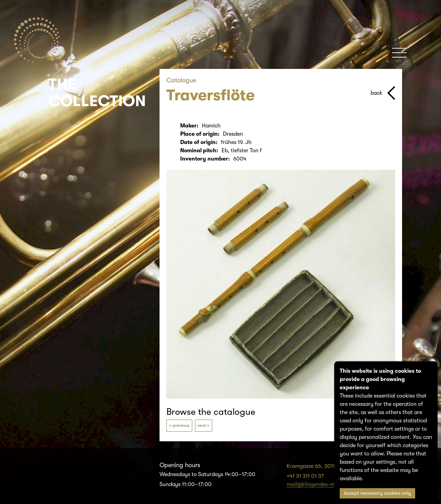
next (202, 425)
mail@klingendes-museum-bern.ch (329, 484)
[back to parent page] (383, 93)
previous (181, 425)
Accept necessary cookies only (377, 493)
